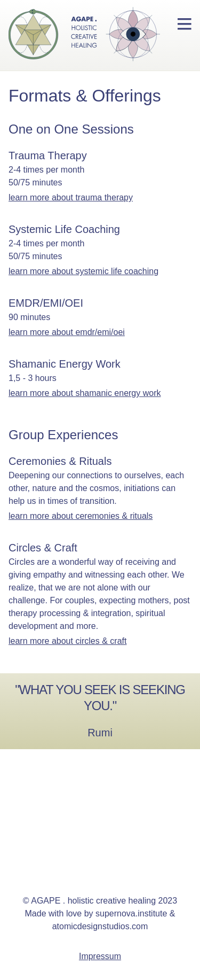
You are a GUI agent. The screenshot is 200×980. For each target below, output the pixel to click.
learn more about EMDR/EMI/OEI (67, 332)
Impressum (100, 956)
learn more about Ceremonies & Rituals (81, 516)
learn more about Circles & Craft (67, 641)
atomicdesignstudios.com (100, 926)
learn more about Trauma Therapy (71, 197)
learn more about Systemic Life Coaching (83, 271)
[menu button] (185, 24)
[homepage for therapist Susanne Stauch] (80, 35)
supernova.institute (131, 913)
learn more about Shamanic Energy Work (85, 393)
